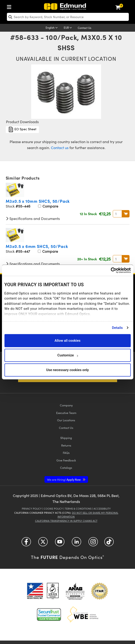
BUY (126, 214)
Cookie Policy (53, 509)
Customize (67, 355)
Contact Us (84, 28)
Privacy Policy (32, 509)
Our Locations (66, 420)
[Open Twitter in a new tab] (43, 543)
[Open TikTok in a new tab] (109, 543)
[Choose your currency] (69, 28)
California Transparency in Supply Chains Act (66, 521)
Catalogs (66, 468)
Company (66, 405)
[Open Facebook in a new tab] (26, 543)
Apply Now (64, 479)
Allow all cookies (67, 341)
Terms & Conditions (78, 509)
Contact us (60, 148)
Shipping (66, 438)
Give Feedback (66, 460)
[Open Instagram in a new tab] (93, 543)
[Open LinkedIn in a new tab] (76, 543)
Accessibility (102, 509)
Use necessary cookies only (67, 370)
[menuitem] (10, 6)
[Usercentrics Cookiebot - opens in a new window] (111, 270)
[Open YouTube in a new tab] (60, 543)
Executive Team (66, 413)
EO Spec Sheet (22, 129)
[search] (68, 17)
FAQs (66, 453)
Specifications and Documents (33, 218)
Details (117, 328)
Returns (66, 445)
